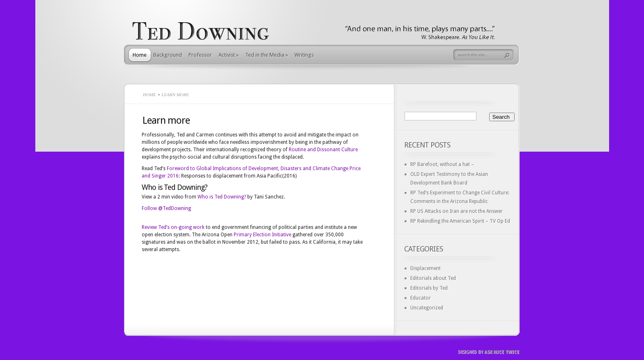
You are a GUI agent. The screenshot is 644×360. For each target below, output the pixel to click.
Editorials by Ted (429, 288)
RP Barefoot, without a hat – (442, 164)
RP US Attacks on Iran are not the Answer (457, 211)
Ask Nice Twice (502, 352)
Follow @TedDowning (166, 208)
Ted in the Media (267, 55)
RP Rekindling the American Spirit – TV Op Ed (460, 221)
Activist (229, 55)
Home (140, 55)
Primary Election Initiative (262, 235)
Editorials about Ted (433, 278)
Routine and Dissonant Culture (323, 150)
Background (168, 55)
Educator (421, 298)
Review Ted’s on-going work (173, 227)
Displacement (425, 268)
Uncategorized (427, 308)
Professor (200, 55)
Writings (304, 55)
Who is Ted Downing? (222, 197)
